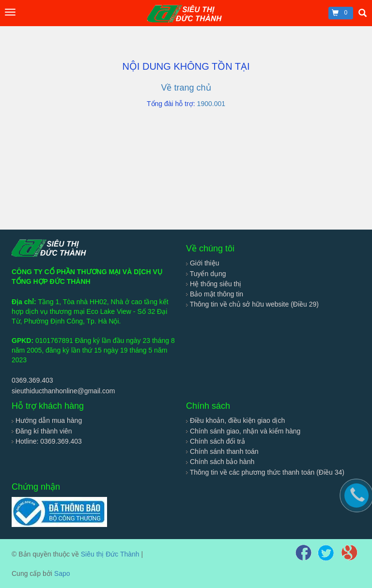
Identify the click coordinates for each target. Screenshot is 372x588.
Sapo (62, 573)
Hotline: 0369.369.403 (47, 441)
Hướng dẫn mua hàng (47, 420)
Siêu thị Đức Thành (110, 554)
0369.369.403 (32, 380)
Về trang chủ (186, 88)
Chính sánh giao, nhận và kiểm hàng (243, 431)
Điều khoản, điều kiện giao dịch (235, 420)
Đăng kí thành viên (42, 431)
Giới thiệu (202, 263)
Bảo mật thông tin (215, 294)
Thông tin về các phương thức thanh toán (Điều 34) (265, 472)
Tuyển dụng (206, 274)
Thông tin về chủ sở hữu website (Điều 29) (252, 304)
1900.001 (211, 104)
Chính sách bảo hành (220, 462)
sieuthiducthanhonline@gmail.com (63, 391)
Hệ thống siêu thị (214, 284)
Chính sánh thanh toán (222, 451)
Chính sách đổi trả (216, 441)
